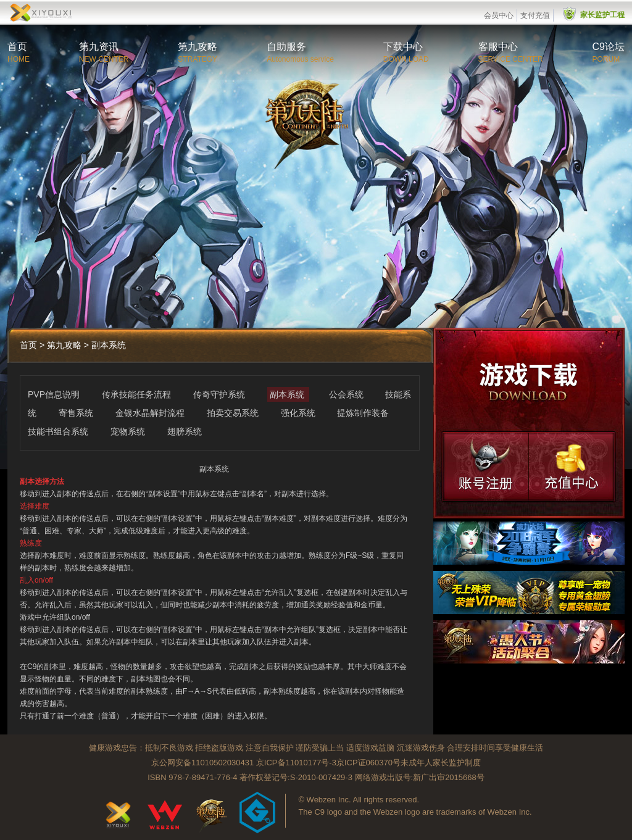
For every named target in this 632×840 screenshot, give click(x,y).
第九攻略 (197, 47)
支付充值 (535, 15)
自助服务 (286, 47)
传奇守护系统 (220, 394)
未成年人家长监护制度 (441, 763)
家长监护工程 (602, 15)
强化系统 (299, 413)
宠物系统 (129, 431)
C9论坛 (609, 47)
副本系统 (288, 394)
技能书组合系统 (59, 431)
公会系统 (347, 394)
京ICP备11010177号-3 (296, 763)
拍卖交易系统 (234, 413)
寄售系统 (77, 413)
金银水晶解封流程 (151, 413)
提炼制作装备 (363, 413)
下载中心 (403, 47)
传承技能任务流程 (138, 394)
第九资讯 (99, 47)
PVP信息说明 (55, 394)
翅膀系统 (185, 431)
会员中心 (499, 15)
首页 (17, 47)
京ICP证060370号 (368, 763)
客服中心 (498, 47)
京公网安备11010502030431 (202, 763)
